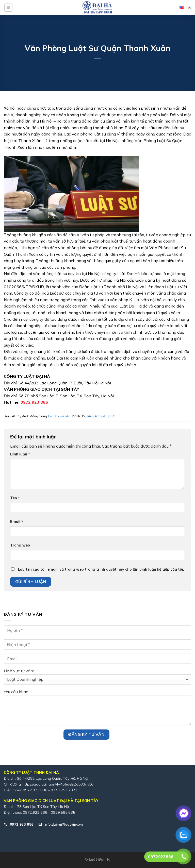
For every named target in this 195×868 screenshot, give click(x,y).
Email (17, 522)
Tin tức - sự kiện (59, 416)
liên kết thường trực (101, 416)
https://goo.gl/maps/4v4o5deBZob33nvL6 (58, 784)
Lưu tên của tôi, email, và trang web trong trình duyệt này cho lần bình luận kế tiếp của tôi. (101, 569)
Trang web (20, 545)
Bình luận (20, 454)
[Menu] (8, 8)
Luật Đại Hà (100, 859)
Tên (15, 498)
